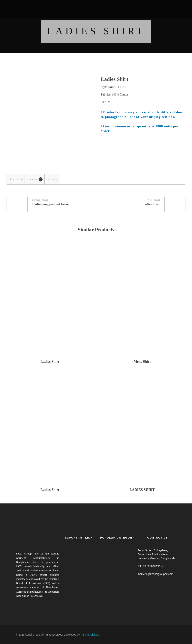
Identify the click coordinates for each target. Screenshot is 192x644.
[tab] (16, 179)
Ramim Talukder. (90, 635)
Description (16, 179)
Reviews (35, 179)
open (85, 83)
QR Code (52, 179)
